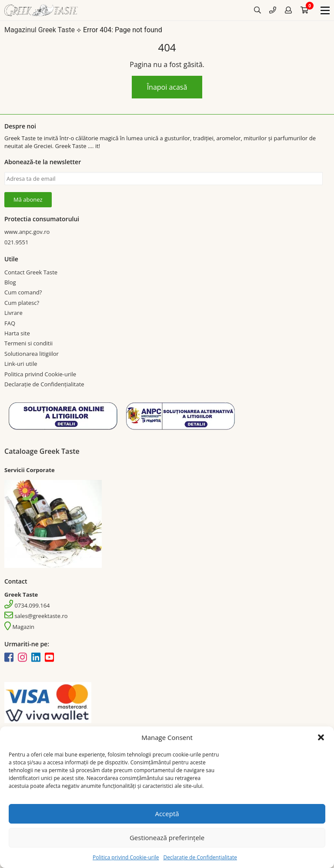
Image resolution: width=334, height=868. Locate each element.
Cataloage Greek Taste (42, 451)
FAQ (10, 323)
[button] (321, 737)
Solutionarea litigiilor (32, 354)
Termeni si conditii (28, 344)
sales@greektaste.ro (36, 616)
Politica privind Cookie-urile (126, 857)
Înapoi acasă (167, 87)
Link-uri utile (21, 364)
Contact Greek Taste (31, 272)
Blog (10, 282)
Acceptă (167, 814)
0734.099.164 (27, 605)
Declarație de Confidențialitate (200, 857)
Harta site (17, 333)
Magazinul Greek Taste (40, 30)
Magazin (19, 627)
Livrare (13, 313)
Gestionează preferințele (167, 838)
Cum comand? (23, 293)
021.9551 (16, 242)
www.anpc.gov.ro (27, 232)
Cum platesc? (22, 303)
